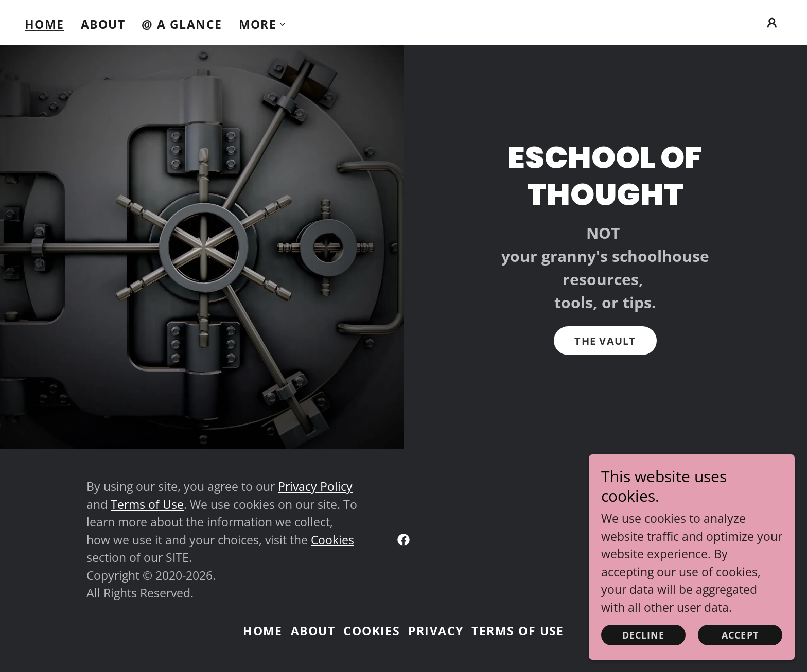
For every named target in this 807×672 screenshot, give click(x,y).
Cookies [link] (372, 631)
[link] (403, 540)
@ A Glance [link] (182, 24)
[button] (263, 24)
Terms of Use (147, 504)
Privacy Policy (315, 486)
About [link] (103, 24)
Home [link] (45, 24)
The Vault (605, 341)
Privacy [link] (436, 631)
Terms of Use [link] (517, 631)
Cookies (332, 540)
